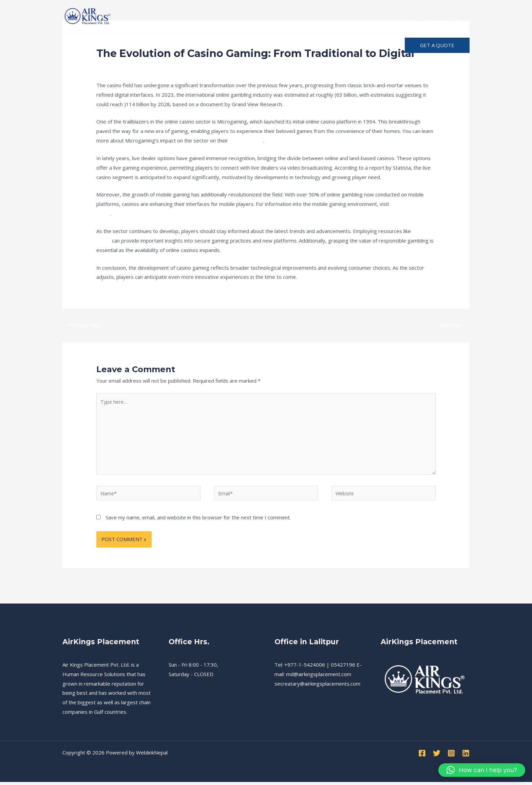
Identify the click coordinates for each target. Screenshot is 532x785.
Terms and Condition (231, 45)
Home (76, 45)
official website (247, 140)
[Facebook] (421, 17)
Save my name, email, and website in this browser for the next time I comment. (198, 520)
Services (107, 45)
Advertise (361, 45)
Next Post (454, 325)
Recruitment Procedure (160, 45)
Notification (321, 45)
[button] (437, 45)
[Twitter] (435, 17)
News (150, 66)
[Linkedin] (465, 17)
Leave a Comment (118, 66)
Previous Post (83, 325)
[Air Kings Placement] (88, 16)
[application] (291, 45)
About (282, 45)
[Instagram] (450, 17)
